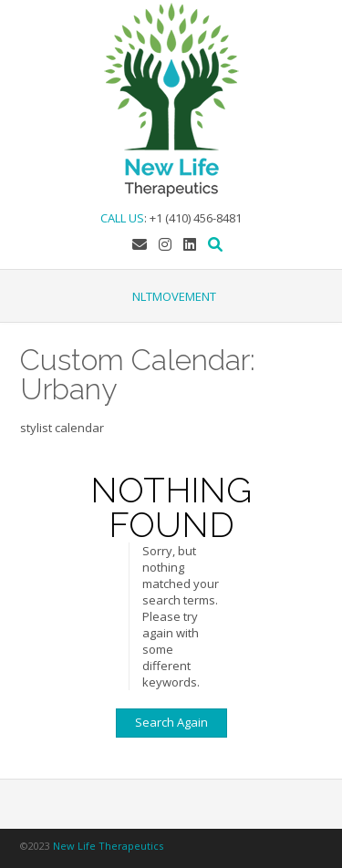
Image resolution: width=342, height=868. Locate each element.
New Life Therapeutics (108, 846)
